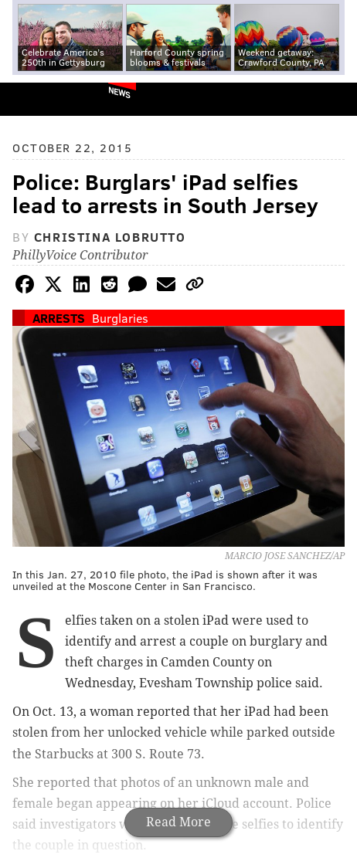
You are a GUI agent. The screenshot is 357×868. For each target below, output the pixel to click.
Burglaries (120, 318)
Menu (332, 99)
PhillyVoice (37, 98)
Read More (178, 822)
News (119, 92)
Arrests (59, 318)
